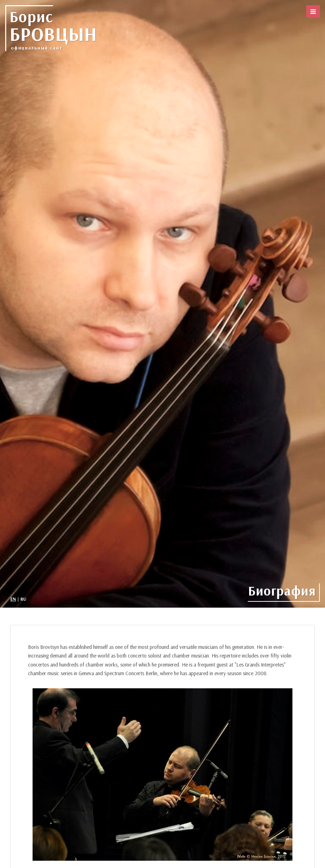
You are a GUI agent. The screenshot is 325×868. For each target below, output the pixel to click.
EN (13, 599)
